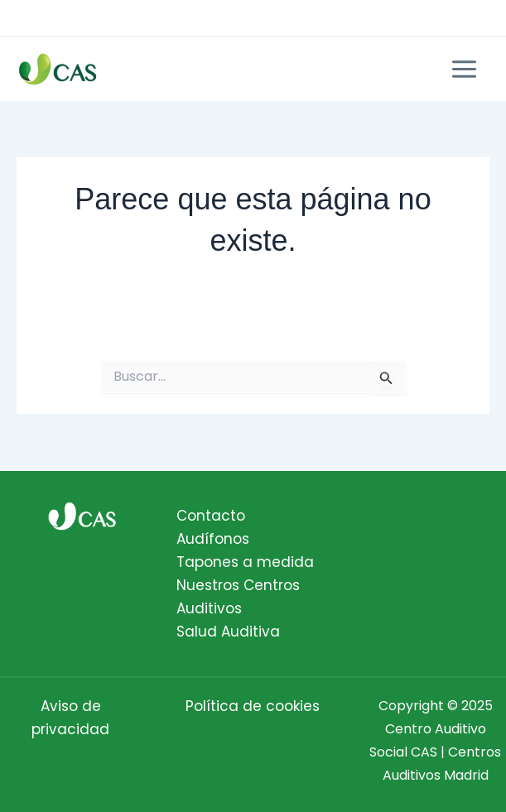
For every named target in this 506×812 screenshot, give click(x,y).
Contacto (211, 516)
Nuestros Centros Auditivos (238, 597)
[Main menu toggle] (465, 69)
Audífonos (213, 539)
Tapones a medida (245, 562)
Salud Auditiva (228, 632)
